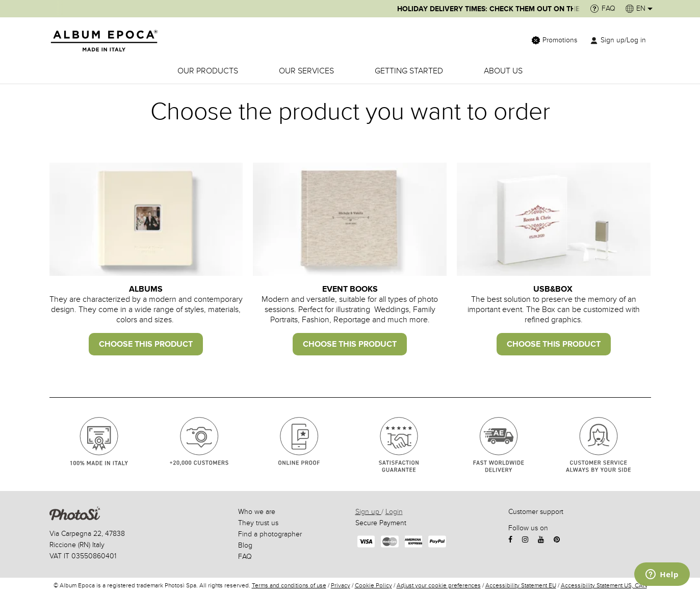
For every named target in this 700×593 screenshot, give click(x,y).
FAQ (245, 557)
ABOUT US (503, 71)
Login (394, 512)
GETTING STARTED (409, 71)
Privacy (341, 585)
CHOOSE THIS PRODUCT (146, 344)
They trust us (258, 523)
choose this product (350, 344)
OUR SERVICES (306, 71)
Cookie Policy (373, 585)
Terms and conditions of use (289, 585)
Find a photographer (270, 534)
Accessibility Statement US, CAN (604, 585)
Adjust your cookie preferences (439, 585)
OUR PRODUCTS (208, 71)
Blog (245, 545)
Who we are (257, 512)
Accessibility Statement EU (521, 585)
